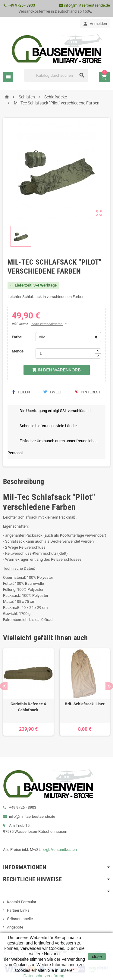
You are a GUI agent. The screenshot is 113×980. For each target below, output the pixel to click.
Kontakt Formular (22, 902)
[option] (28, 692)
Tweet (53, 392)
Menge (18, 351)
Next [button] (109, 686)
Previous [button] (4, 686)
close (97, 957)
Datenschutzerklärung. (44, 976)
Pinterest (88, 392)
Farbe (17, 337)
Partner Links (18, 910)
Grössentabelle (20, 919)
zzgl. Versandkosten (60, 850)
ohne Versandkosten (47, 324)
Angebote (15, 927)
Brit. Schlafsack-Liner (85, 704)
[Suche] (56, 75)
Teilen (21, 392)
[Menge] (65, 354)
